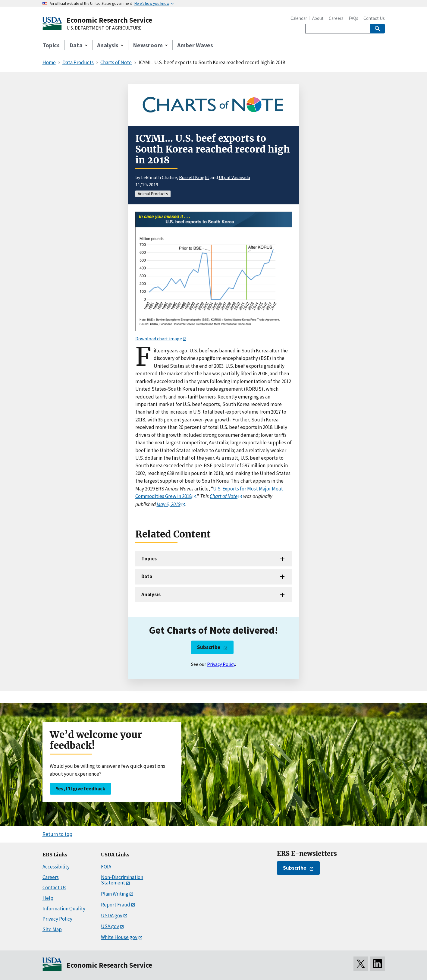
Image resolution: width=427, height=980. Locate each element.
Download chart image (159, 339)
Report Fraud (116, 905)
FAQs (353, 18)
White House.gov (119, 937)
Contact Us (374, 18)
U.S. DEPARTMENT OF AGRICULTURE (104, 28)
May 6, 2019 (169, 504)
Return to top (57, 834)
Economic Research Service (109, 20)
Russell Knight (194, 177)
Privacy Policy (221, 664)
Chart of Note (224, 496)
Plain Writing (115, 894)
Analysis (151, 594)
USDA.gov (112, 915)
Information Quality (64, 909)
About (318, 18)
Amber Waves (195, 45)
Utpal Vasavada (234, 177)
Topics (51, 45)
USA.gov (110, 926)
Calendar (299, 18)
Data (147, 576)
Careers (336, 18)
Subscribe (209, 647)
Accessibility (56, 867)
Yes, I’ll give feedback (80, 789)
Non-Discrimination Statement (122, 880)
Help (48, 898)
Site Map (52, 929)
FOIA (106, 867)
